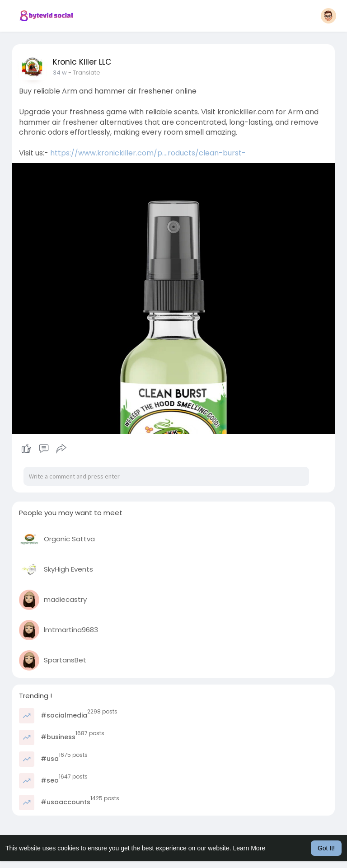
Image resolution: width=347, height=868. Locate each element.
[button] (328, 16)
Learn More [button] (249, 848)
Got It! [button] (326, 848)
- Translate (80, 73)
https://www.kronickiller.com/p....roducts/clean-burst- (148, 153)
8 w (58, 73)
